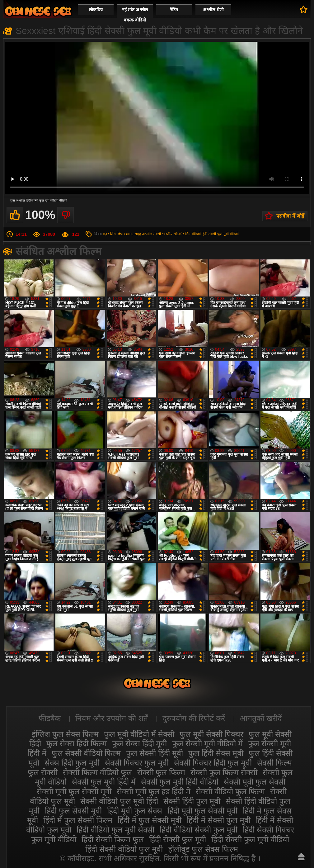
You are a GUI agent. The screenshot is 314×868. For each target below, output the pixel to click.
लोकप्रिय (96, 10)
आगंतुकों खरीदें (261, 718)
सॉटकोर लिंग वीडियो (187, 234)
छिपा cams (125, 234)
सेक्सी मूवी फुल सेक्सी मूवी (74, 791)
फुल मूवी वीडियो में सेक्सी (139, 734)
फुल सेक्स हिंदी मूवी (140, 743)
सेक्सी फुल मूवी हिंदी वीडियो (180, 782)
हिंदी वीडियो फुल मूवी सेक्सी (115, 830)
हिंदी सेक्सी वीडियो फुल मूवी (124, 849)
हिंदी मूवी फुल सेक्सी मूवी (202, 811)
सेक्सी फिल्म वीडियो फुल (97, 772)
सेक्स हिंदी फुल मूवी (72, 763)
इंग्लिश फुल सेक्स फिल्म (65, 734)
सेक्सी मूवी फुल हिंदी (38, 11)
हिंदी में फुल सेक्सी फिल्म (78, 820)
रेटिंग (174, 10)
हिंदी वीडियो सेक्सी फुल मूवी (199, 830)
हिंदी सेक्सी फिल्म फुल (113, 839)
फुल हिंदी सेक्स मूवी (216, 753)
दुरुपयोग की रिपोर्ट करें (194, 718)
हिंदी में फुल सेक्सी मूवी (150, 820)
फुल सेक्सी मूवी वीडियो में (207, 743)
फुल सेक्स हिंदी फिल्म (77, 743)
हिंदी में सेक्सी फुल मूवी (219, 820)
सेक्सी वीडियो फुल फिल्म (230, 791)
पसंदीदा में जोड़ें (290, 216)
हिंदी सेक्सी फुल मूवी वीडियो (220, 234)
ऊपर (301, 856)
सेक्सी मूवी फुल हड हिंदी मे (154, 791)
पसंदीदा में (304, 9)
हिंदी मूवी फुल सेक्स (135, 811)
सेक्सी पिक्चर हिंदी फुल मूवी (213, 763)
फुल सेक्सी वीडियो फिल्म (86, 753)
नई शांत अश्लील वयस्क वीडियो (135, 15)
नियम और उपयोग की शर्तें (112, 718)
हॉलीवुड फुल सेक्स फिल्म (203, 849)
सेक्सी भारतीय (163, 234)
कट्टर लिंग (109, 234)
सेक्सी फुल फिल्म (161, 772)
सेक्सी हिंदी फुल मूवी (192, 801)
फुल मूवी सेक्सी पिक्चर (211, 734)
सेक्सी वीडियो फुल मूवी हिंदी (119, 801)
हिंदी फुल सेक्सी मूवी (73, 811)
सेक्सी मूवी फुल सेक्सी (255, 782)
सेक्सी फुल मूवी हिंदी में (104, 782)
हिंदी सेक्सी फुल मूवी (178, 839)
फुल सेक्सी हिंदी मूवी (155, 753)
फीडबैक (50, 718)
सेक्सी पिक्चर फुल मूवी (137, 763)
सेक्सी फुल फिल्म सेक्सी (224, 772)
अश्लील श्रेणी (213, 10)
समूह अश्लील (143, 234)
